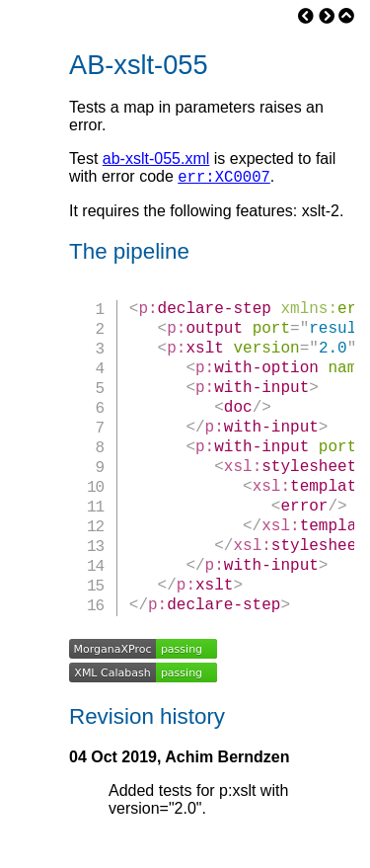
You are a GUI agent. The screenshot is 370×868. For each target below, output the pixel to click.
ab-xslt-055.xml (156, 158)
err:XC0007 (224, 179)
